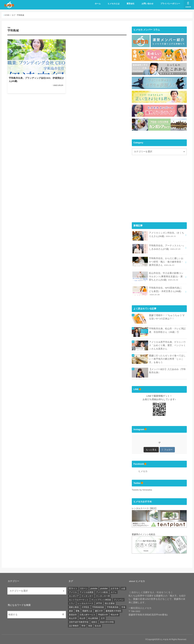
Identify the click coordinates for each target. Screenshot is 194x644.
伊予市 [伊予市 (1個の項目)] (99, 603)
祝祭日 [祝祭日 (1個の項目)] (94, 622)
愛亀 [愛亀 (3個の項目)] (78, 611)
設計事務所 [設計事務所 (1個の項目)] (74, 626)
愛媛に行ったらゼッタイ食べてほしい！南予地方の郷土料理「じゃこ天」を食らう (167, 359)
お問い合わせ (148, 4)
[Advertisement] (159, 191)
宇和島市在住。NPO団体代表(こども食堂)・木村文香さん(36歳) (157, 291)
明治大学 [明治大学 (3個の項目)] (115, 615)
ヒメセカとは (114, 4)
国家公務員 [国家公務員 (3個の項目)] (74, 607)
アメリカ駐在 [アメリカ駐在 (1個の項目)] (102, 592)
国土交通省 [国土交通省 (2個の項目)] (110, 603)
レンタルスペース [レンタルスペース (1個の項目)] (85, 603)
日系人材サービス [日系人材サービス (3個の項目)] (87, 615)
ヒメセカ (143, 471)
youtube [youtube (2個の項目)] (94, 588)
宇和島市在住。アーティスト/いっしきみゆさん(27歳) (158, 248)
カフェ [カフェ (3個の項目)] (114, 592)
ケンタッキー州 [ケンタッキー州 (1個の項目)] (103, 596)
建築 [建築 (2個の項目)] (71, 611)
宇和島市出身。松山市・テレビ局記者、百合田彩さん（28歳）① (167, 330)
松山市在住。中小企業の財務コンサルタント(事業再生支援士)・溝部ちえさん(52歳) (158, 276)
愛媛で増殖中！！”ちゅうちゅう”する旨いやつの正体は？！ (167, 317)
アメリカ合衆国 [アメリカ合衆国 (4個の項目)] (86, 592)
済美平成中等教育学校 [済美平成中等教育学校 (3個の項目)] (79, 622)
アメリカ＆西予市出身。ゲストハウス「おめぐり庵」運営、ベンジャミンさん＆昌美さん (167, 345)
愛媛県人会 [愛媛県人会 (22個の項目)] (87, 611)
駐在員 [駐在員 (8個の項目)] (98, 626)
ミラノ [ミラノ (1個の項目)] (72, 603)
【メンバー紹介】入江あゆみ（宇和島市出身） (167, 371)
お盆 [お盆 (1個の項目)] (123, 588)
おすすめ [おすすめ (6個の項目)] (115, 588)
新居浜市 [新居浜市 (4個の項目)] (73, 615)
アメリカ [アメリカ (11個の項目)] (73, 592)
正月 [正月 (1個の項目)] (103, 618)
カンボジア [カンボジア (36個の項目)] (74, 596)
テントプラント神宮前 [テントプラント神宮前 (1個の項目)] (101, 600)
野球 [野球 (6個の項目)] (83, 626)
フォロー (167, 450)
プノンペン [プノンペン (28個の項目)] (119, 600)
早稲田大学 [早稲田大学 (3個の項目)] (103, 615)
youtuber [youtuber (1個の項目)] (104, 588)
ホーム (98, 4)
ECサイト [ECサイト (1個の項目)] (73, 588)
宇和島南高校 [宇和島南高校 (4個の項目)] (98, 607)
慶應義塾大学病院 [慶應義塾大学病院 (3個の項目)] (113, 611)
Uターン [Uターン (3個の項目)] (84, 588)
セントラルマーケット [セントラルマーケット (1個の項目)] (79, 600)
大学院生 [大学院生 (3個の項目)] (85, 607)
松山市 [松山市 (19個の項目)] (83, 618)
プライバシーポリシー (170, 4)
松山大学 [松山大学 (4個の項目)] (73, 618)
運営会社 (130, 4)
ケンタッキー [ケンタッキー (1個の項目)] (87, 596)
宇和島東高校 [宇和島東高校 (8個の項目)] (113, 607)
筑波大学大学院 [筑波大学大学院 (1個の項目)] (107, 622)
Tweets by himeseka (142, 490)
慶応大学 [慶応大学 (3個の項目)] (99, 611)
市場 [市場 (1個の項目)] (123, 607)
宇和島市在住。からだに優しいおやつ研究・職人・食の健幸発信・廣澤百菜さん (158, 262)
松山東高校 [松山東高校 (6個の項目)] (93, 618)
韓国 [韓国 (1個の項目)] (90, 626)
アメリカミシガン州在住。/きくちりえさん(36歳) (158, 236)
